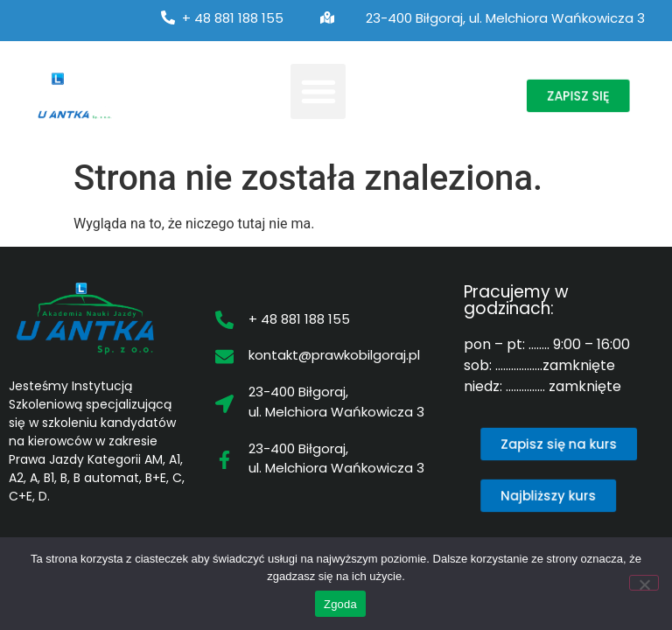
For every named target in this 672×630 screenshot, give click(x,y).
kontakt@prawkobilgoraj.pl (334, 355)
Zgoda (340, 604)
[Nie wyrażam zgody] (644, 583)
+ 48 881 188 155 (233, 18)
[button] (318, 91)
